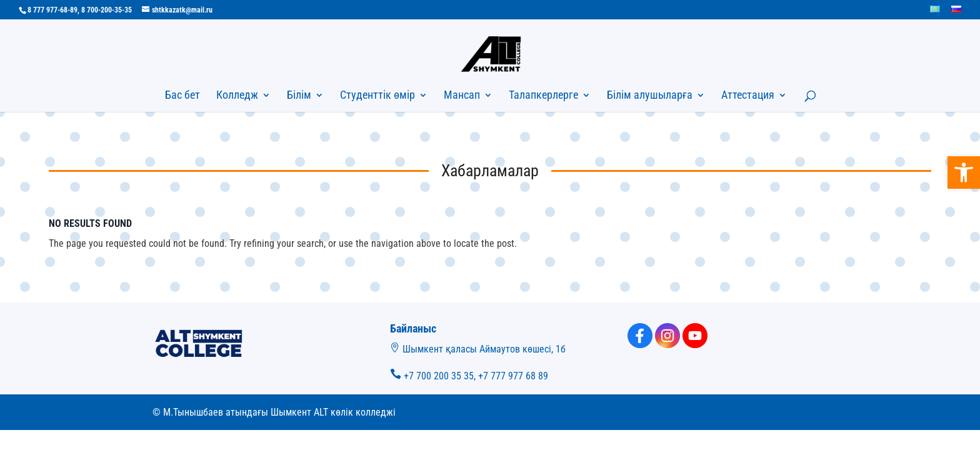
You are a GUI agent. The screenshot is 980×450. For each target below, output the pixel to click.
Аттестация (748, 96)
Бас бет (182, 96)
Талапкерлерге (543, 96)
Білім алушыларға (650, 96)
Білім (299, 96)
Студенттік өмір (377, 96)
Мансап (462, 96)
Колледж (237, 96)
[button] (964, 172)
